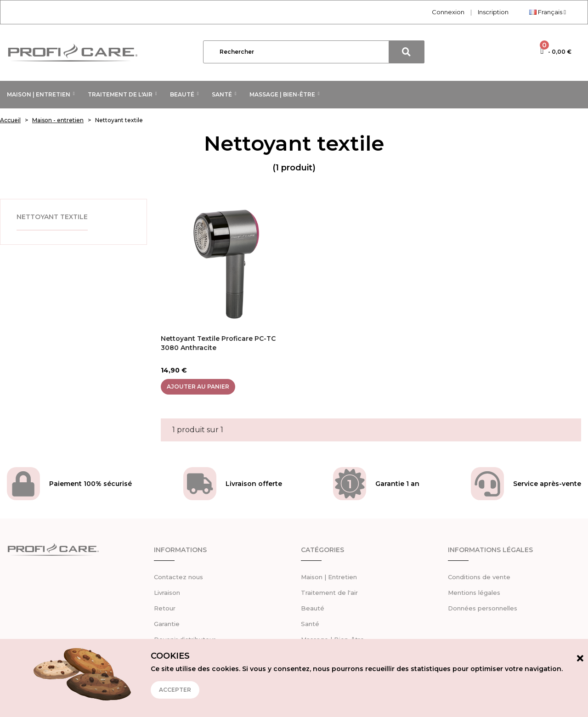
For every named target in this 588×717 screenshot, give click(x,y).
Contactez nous (178, 577)
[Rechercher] (314, 52)
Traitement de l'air (329, 593)
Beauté (313, 608)
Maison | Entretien (329, 577)
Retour (165, 608)
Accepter (175, 690)
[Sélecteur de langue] (548, 12)
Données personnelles (483, 608)
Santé (310, 624)
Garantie (167, 624)
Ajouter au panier (198, 387)
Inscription (493, 12)
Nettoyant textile (52, 217)
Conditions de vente (479, 577)
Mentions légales (474, 593)
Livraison (167, 593)
